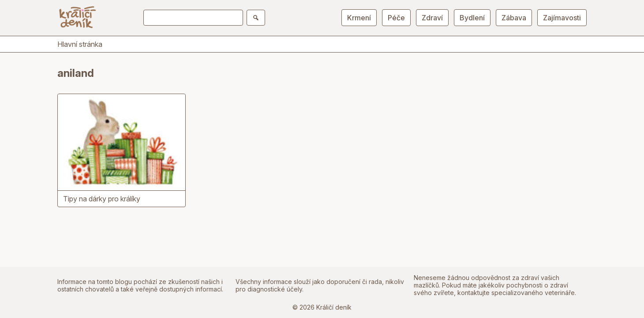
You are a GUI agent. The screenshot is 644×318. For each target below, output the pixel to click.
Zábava (514, 18)
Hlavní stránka (80, 44)
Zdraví (432, 18)
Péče (396, 18)
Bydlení (472, 18)
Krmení (359, 18)
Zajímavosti (562, 18)
